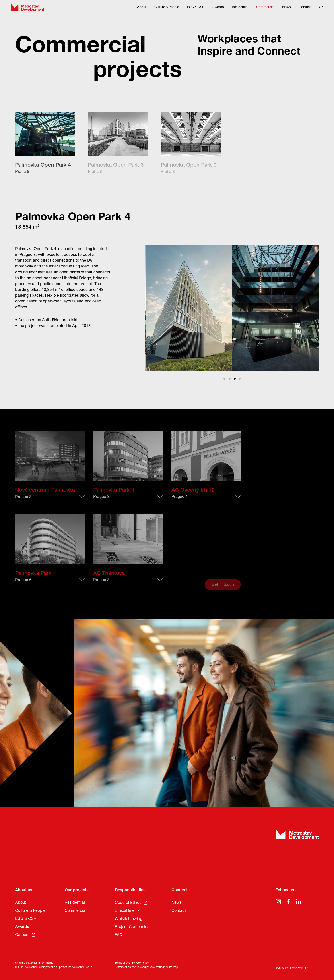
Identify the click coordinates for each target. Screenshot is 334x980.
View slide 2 (230, 379)
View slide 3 (235, 379)
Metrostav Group (82, 967)
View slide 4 (240, 379)
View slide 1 (224, 379)
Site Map (173, 967)
